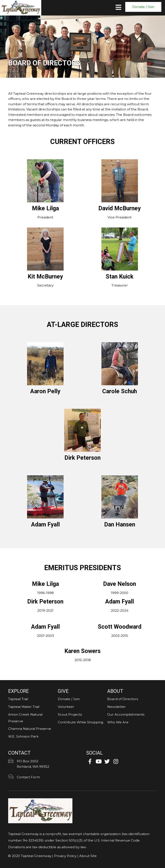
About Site (88, 856)
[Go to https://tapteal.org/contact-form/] (43, 778)
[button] (143, 7)
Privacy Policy (65, 856)
